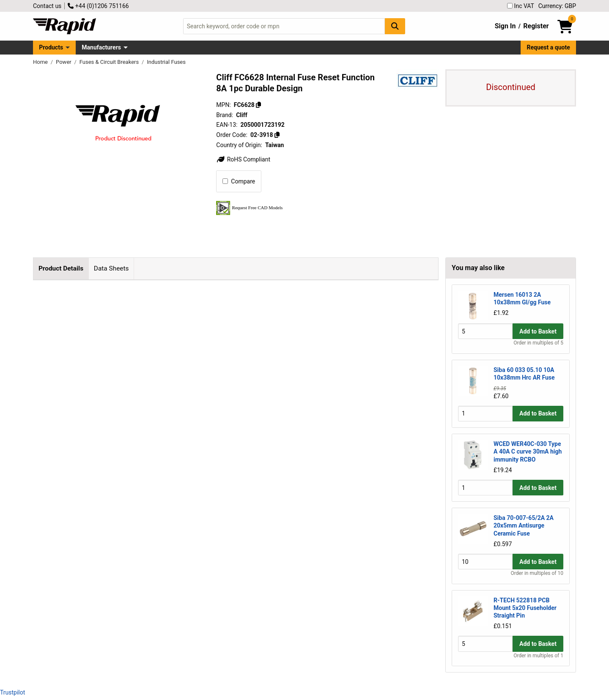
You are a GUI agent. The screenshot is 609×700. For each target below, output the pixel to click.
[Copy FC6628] (258, 105)
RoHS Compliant (243, 159)
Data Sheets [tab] (111, 268)
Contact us (47, 6)
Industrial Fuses (166, 62)
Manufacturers (101, 47)
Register (536, 26)
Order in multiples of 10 (537, 573)
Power (64, 62)
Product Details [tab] (61, 268)
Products (51, 47)
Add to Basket (538, 331)
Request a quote (549, 47)
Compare (239, 181)
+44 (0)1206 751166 (98, 6)
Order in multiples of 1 (538, 656)
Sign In (505, 26)
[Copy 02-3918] (277, 135)
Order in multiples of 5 (538, 343)
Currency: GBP (557, 6)
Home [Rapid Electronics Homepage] (41, 62)
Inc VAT (521, 6)
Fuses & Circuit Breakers (110, 62)
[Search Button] (395, 26)
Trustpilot (12, 692)
